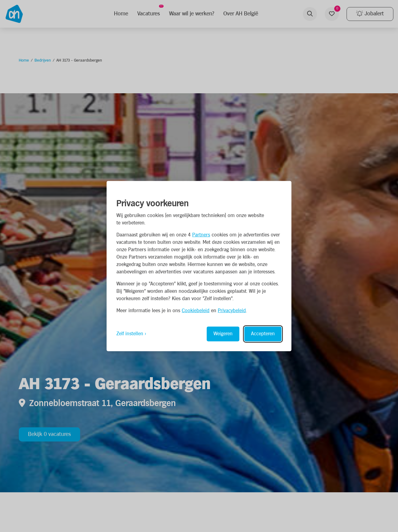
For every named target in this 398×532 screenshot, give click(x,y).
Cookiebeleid (196, 310)
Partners (201, 235)
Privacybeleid (232, 310)
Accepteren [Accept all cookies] (263, 334)
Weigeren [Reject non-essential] (223, 334)
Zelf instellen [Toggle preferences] (130, 334)
